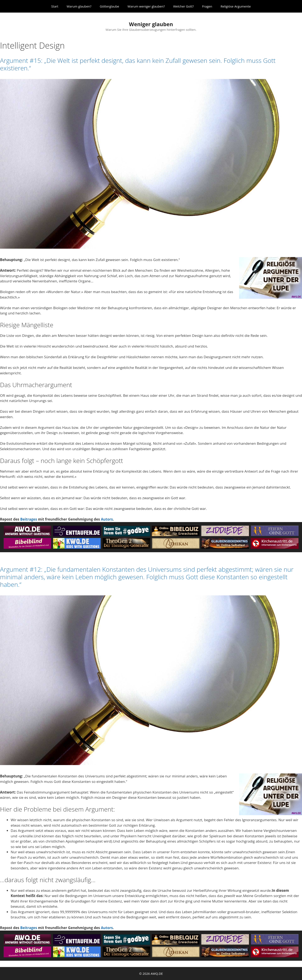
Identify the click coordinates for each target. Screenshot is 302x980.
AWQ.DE (157, 974)
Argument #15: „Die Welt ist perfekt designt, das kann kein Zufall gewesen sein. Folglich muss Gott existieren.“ (138, 64)
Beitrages (29, 519)
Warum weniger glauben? (146, 6)
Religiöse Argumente (236, 6)
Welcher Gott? (184, 6)
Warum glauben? (79, 6)
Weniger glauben (151, 24)
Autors (107, 519)
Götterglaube (109, 6)
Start (55, 6)
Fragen (207, 6)
